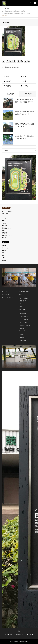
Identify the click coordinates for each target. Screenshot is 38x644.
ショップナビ (23, 310)
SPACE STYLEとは (24, 291)
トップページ (6, 291)
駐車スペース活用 (25, 325)
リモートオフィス (25, 316)
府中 (21, 307)
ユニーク (4, 216)
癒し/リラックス (6, 228)
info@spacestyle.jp (14, 67)
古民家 (4, 223)
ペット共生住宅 (24, 319)
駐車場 (9, 86)
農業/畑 (4, 238)
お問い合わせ (6, 294)
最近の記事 (11, 94)
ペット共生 (5, 214)
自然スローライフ (7, 235)
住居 (8, 76)
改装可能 (4, 226)
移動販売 (4, 233)
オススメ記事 (27, 94)
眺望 (3, 230)
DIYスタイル (23, 335)
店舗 (25, 76)
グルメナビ (22, 294)
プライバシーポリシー (8, 297)
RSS (19, 631)
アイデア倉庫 (24, 322)
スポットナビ (23, 331)
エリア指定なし (24, 298)
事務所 (9, 81)
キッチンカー (6, 248)
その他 (25, 86)
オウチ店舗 (23, 314)
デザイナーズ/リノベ (8, 211)
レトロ (4, 218)
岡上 (21, 304)
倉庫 (25, 81)
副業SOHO (23, 338)
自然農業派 (23, 341)
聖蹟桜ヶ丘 (23, 301)
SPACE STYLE (15, 641)
